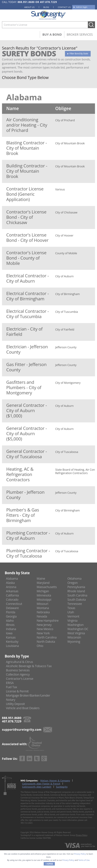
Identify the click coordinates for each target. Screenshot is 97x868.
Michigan (43, 591)
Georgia (11, 616)
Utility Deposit (15, 704)
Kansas (11, 637)
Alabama (12, 578)
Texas (71, 608)
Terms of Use (84, 860)
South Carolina (77, 595)
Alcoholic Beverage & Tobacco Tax (29, 666)
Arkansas (12, 591)
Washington (75, 625)
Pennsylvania (76, 587)
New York (43, 633)
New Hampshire (48, 621)
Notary (11, 700)
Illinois (10, 625)
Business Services (18, 670)
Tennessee (75, 604)
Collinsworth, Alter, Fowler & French (41, 784)
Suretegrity (62, 787)
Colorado (12, 600)
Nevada (42, 616)
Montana (43, 608)
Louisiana (12, 646)
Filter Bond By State (79, 53)
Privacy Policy (82, 835)
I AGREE (49, 864)
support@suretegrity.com (22, 730)
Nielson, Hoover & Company (55, 780)
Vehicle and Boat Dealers (23, 708)
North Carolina (47, 637)
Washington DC (78, 629)
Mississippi (44, 600)
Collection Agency (18, 674)
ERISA (10, 683)
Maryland (43, 583)
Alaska (10, 583)
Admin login (82, 7)
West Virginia (76, 633)
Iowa (9, 633)
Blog (46, 7)
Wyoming (74, 642)
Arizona (11, 587)
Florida (11, 612)
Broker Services (80, 34)
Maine (41, 578)
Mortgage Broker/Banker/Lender (28, 695)
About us (29, 7)
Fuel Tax (12, 687)
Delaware (12, 608)
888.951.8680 (26, 2)
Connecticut (14, 604)
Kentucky (12, 642)
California (12, 595)
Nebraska (43, 612)
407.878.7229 (48, 2)
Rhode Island (76, 591)
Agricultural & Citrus (20, 662)
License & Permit (17, 691)
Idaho (10, 621)
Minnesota (44, 595)
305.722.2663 (26, 823)
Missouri (42, 604)
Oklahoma (74, 578)
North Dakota (46, 642)
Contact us (64, 7)
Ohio (40, 646)
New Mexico (45, 629)
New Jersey (44, 625)
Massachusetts (47, 587)
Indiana (11, 629)
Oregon (73, 583)
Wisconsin (74, 637)
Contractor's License (20, 679)
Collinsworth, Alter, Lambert (37, 787)
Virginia (72, 621)
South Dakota (77, 600)
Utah (71, 612)
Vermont (73, 616)
